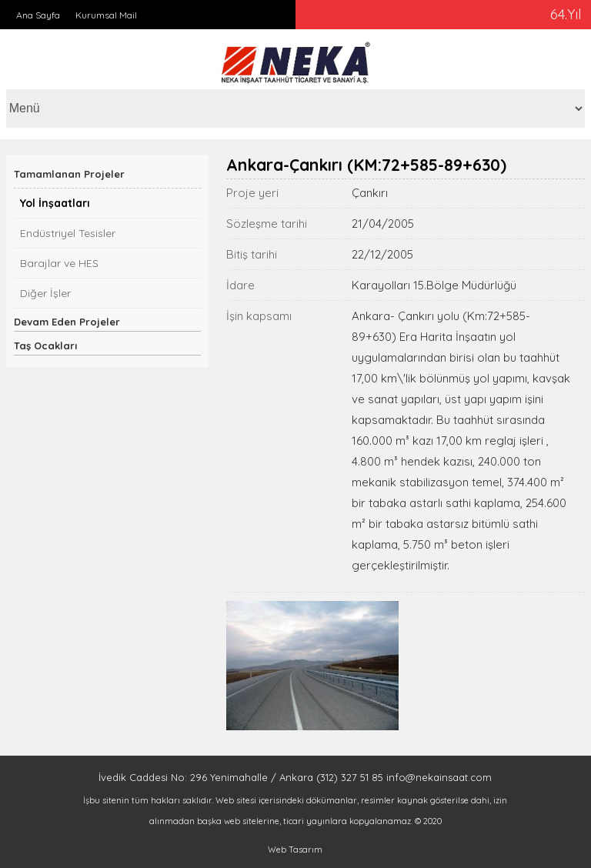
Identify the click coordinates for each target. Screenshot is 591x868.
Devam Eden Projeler (67, 322)
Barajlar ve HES (59, 263)
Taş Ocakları (45, 346)
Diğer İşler (45, 293)
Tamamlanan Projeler (69, 174)
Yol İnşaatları (55, 203)
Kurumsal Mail (106, 15)
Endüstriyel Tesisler (68, 233)
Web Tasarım (295, 850)
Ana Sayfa (38, 15)
